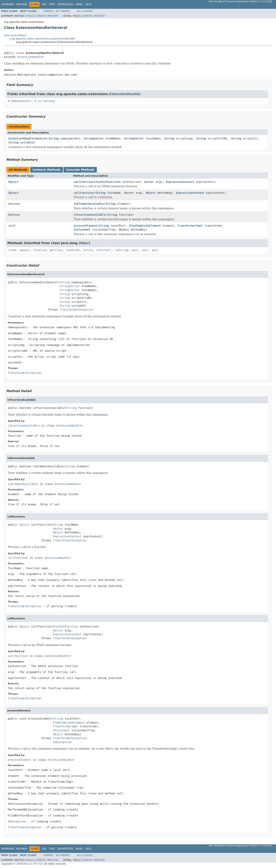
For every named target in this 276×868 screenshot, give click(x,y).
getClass (56, 250)
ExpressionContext (180, 182)
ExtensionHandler (31, 57)
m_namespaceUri (19, 101)
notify (88, 250)
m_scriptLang (45, 101)
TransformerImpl (190, 226)
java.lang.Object (15, 35)
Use (44, 4)
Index (79, 4)
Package (22, 4)
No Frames (63, 11)
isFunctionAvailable (90, 215)
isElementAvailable (89, 204)
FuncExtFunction (108, 182)
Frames (49, 11)
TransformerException (76, 310)
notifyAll (104, 250)
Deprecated (65, 4)
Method (53, 16)
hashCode (73, 250)
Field (30, 16)
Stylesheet (82, 230)
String (54, 138)
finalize (39, 250)
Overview (8, 4)
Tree (52, 4)
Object (13, 182)
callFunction (84, 182)
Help (89, 4)
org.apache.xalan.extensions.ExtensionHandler (43, 39)
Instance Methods (46, 170)
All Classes (85, 11)
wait (135, 250)
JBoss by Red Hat (33, 864)
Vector (149, 182)
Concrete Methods (80, 170)
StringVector (94, 138)
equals (25, 250)
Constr (40, 16)
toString (122, 250)
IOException (62, 742)
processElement (85, 226)
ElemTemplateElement (145, 226)
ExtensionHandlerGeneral (28, 138)
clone (12, 250)
